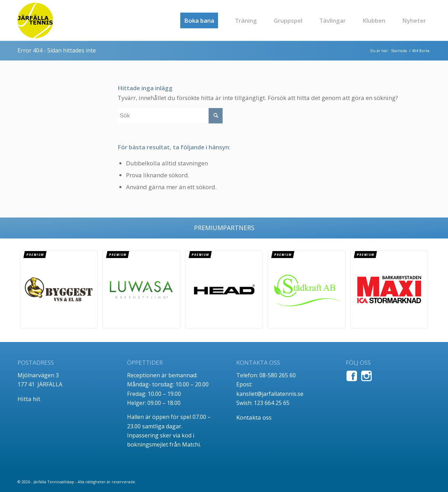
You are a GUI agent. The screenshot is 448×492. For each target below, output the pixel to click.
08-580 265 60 (278, 375)
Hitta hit (29, 399)
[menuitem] (199, 20)
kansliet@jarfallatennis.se (270, 394)
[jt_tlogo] (35, 20)
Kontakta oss (254, 417)
